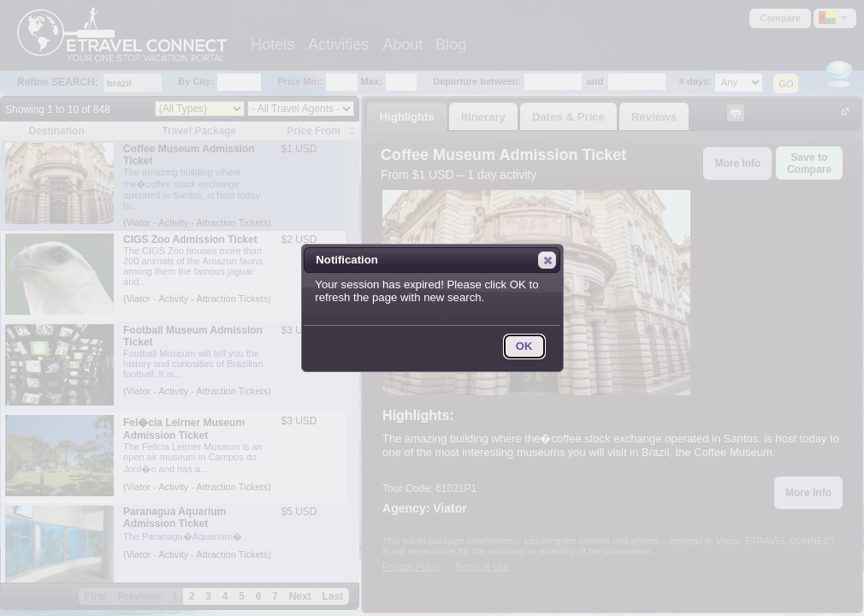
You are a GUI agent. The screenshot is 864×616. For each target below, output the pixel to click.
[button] (547, 260)
